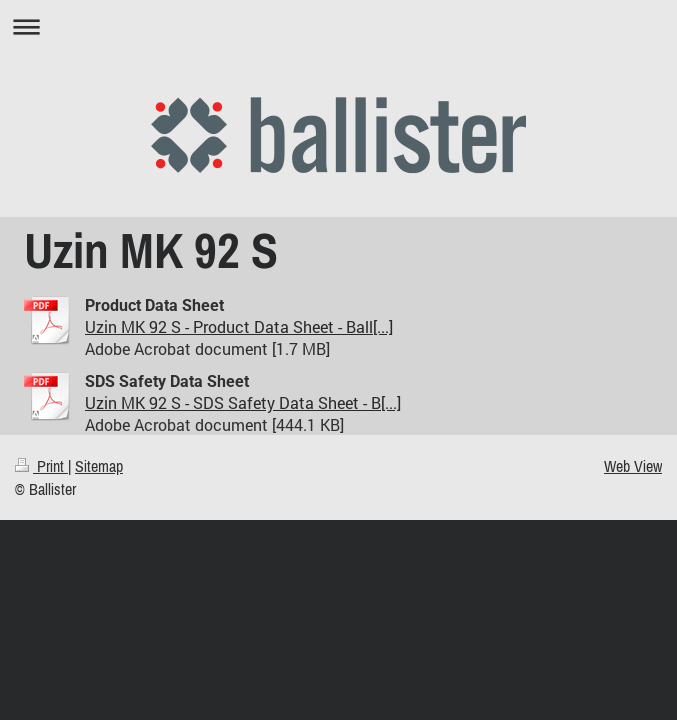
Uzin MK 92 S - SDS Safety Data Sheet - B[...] (243, 402)
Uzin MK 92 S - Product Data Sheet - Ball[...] (239, 326)
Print (41, 466)
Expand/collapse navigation (338, 26)
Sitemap (99, 466)
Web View (633, 466)
